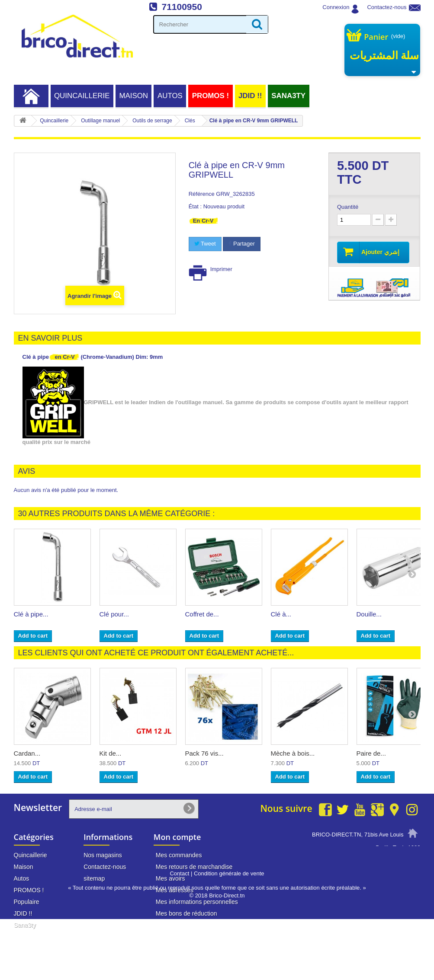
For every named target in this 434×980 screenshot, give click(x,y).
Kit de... (111, 753)
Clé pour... (114, 614)
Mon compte (177, 837)
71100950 (182, 7)
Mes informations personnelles (197, 902)
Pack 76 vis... (204, 753)
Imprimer (221, 269)
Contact (179, 934)
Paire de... (371, 753)
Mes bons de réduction (186, 913)
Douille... (369, 614)
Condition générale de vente (229, 934)
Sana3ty (288, 96)
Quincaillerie (82, 96)
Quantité (348, 207)
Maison (133, 96)
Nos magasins (103, 855)
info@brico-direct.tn (378, 880)
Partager (241, 244)
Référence (202, 194)
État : (195, 206)
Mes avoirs (170, 878)
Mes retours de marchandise (194, 867)
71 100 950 (389, 864)
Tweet (205, 244)
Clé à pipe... (31, 614)
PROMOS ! (211, 96)
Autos (170, 96)
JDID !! (250, 96)
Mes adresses (175, 890)
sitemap (94, 878)
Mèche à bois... (293, 753)
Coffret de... (202, 614)
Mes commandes (179, 855)
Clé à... (281, 614)
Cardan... (27, 753)
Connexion (336, 7)
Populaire (27, 902)
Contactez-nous (387, 7)
